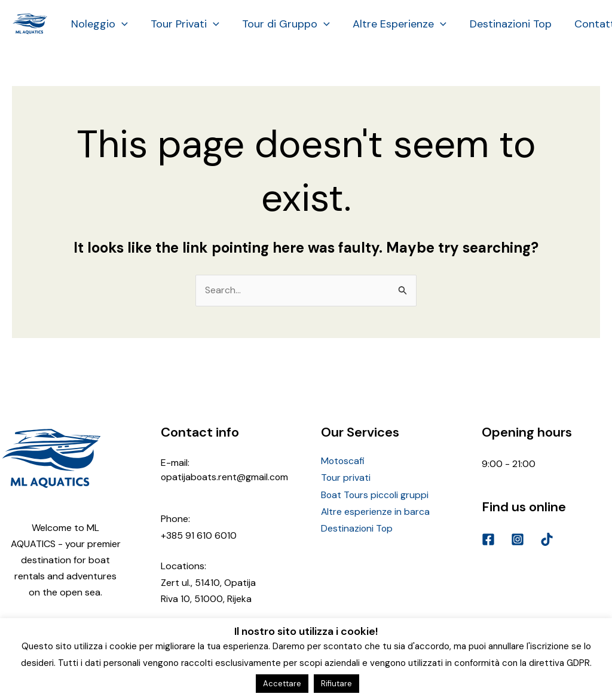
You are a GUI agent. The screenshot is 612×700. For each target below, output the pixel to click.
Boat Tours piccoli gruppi (376, 494)
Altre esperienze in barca (376, 510)
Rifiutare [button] (336, 684)
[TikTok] (547, 540)
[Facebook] (488, 540)
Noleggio (99, 24)
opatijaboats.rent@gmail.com (225, 477)
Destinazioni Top (504, 24)
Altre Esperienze (395, 24)
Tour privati (346, 478)
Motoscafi (343, 461)
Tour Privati (183, 24)
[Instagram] (518, 540)
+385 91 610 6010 (199, 535)
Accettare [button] (282, 684)
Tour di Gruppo (283, 24)
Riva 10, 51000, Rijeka (206, 599)
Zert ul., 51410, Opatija (208, 582)
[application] (121, 24)
